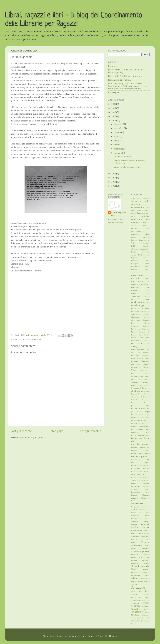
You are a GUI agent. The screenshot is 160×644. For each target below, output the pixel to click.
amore (146, 216)
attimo (134, 237)
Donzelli (146, 320)
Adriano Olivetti (143, 210)
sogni (133, 600)
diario (147, 314)
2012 (114, 186)
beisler (134, 252)
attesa (147, 234)
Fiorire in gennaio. (122, 157)
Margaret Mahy (137, 477)
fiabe (142, 341)
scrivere (146, 582)
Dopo (133, 323)
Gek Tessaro (136, 365)
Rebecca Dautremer (140, 555)
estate (134, 338)
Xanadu (147, 621)
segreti (134, 584)
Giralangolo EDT (138, 376)
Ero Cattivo (144, 335)
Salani (147, 576)
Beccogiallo (145, 249)
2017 (114, 116)
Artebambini (136, 231)
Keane (140, 412)
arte (148, 228)
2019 (114, 108)
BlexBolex (135, 261)
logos (147, 460)
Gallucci (134, 362)
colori (147, 299)
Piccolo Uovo (144, 539)
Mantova (146, 469)
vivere (42, 340)
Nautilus (142, 510)
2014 (114, 178)
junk (133, 412)
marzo (117, 145)
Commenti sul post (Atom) (32, 438)
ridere (134, 563)
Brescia (134, 270)
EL (149, 332)
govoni (147, 379)
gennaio (118, 153)
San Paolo (141, 579)
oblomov (135, 522)
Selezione (138, 588)
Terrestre (136, 609)
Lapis (147, 432)
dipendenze (136, 320)
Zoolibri (134, 624)
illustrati (144, 394)
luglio (117, 137)
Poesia (134, 543)
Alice (148, 213)
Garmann (145, 361)
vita (139, 618)
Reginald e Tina (138, 557)
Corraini (146, 302)
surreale (140, 603)
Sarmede (140, 582)
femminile (135, 341)
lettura (134, 438)
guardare (135, 382)
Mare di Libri (143, 474)
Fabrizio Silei (144, 338)
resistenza (146, 560)
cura (133, 305)
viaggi (134, 618)
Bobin (147, 261)
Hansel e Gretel (137, 385)
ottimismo (145, 527)
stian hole (146, 600)
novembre (119, 128)
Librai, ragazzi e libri (119, 214)
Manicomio (136, 469)
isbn (145, 403)
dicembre (119, 124)
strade (134, 603)
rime (139, 563)
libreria (134, 448)
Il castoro (135, 388)
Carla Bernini (137, 282)
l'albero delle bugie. (140, 415)
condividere (137, 302)
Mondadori (136, 504)
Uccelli (144, 612)
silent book (144, 591)
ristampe (146, 563)
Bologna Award (140, 264)
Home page (56, 431)
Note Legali (113, 93)
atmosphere (136, 234)
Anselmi (139, 222)
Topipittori (136, 612)
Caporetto (146, 279)
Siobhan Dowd (143, 597)
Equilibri (134, 335)
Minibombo (136, 501)
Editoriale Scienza (140, 326)
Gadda (147, 359)
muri (142, 507)
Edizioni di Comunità (140, 329)
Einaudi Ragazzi (138, 332)
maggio (118, 141)
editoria (146, 323)
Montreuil (146, 504)
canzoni (135, 278)
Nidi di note (144, 513)
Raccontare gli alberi (140, 552)
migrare (134, 498)
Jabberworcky (136, 406)
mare (133, 474)
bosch (147, 267)
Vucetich (140, 621)
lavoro (147, 435)
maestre (134, 466)
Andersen (137, 219)
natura (134, 510)
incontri (134, 400)
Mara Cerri (135, 471)
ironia (140, 403)
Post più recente (21, 431)
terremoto (146, 606)
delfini (140, 311)
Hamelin (146, 382)
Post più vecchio (90, 431)
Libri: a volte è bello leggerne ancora (125, 76)
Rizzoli (135, 566)
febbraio (118, 149)
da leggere (141, 305)
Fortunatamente (137, 350)
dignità (147, 317)
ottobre (118, 132)
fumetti (140, 359)
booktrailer (136, 267)
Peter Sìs (143, 533)
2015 (114, 174)
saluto (35, 340)
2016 (114, 121)
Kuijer (147, 412)
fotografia (135, 356)
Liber (140, 439)
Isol (148, 403)
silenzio (134, 594)
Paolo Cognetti (137, 531)
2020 (114, 104)
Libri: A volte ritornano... (119, 80)
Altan (133, 216)
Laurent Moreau (137, 435)
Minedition (145, 498)
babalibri (146, 237)
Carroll (140, 284)
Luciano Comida (140, 463)
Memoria (146, 495)
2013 (114, 182)
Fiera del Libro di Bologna (140, 344)
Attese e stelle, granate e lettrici (128, 167)
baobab (139, 243)
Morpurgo (135, 507)
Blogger (113, 636)
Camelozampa (137, 276)
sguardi (134, 591)
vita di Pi (146, 618)
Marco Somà (145, 471)
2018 (114, 112)
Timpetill (146, 609)
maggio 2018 (144, 466)
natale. (147, 507)
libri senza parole (139, 457)
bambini (134, 240)
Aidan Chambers (138, 213)
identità (147, 385)
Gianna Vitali (25, 340)
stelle (139, 600)
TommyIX (92, 636)
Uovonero (146, 615)
